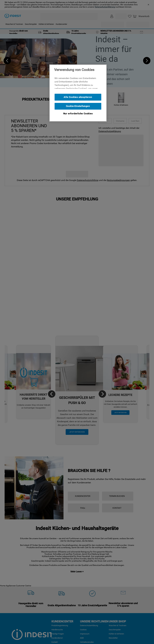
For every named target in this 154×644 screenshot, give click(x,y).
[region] (78, 93)
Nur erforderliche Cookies (78, 114)
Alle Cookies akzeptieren (78, 97)
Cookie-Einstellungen (78, 106)
